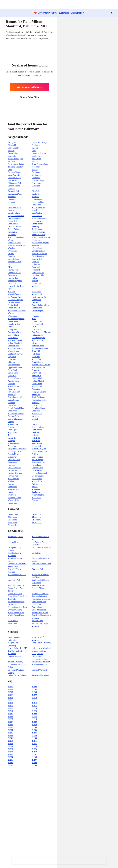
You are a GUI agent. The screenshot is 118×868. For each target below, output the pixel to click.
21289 (10, 763)
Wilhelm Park (13, 443)
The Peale (12, 599)
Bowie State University (41, 662)
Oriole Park (36, 553)
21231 (10, 727)
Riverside (12, 395)
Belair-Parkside (38, 256)
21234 (10, 730)
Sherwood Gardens (39, 596)
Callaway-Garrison (15, 451)
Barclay (35, 170)
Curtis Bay (12, 376)
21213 (10, 703)
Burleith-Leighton (39, 449)
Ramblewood (37, 229)
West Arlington (38, 495)
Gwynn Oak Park (15, 610)
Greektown (12, 275)
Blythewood (37, 175)
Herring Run (13, 278)
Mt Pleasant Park (15, 297)
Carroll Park (13, 373)
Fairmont (11, 465)
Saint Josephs (37, 430)
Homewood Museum (40, 594)
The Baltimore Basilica (17, 575)
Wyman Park (37, 248)
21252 (10, 744)
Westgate (11, 441)
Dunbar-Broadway (15, 354)
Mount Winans (14, 386)
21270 (34, 746)
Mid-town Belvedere (40, 348)
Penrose (11, 427)
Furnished (12, 525)
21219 (10, 711)
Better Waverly (14, 175)
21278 (10, 752)
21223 (10, 717)
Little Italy (12, 359)
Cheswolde (12, 145)
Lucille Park (37, 156)
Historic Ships (37, 621)
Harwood (35, 197)
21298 (34, 765)
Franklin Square (14, 378)
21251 (34, 741)
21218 (34, 708)
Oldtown (11, 362)
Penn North (12, 487)
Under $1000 (13, 514)
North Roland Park (39, 218)
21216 (34, 706)
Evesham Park (14, 191)
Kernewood (12, 210)
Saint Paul (36, 395)
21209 (10, 698)
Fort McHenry (14, 542)
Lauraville (12, 283)
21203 (10, 689)
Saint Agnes (13, 430)
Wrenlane (12, 248)
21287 (34, 760)
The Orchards (37, 224)
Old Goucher (13, 224)
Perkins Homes (14, 365)
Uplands (35, 435)
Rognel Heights (38, 427)
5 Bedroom (12, 520)
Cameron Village (15, 178)
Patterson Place (38, 346)
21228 (34, 722)
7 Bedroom (12, 523)
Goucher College (15, 656)
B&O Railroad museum (41, 547)
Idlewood (12, 202)
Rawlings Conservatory (17, 585)
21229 (10, 725)
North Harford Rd (39, 297)
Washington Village (40, 400)
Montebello (36, 292)
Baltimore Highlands (16, 319)
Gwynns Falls (13, 416)
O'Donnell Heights (15, 300)
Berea (34, 319)
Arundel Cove (13, 381)
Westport (11, 403)
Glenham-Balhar (14, 273)
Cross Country (14, 148)
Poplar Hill (12, 221)
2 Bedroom (36, 514)
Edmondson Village (16, 414)
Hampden (12, 197)
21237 (34, 733)
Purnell (35, 487)
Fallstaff (11, 151)
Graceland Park (38, 273)
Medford (11, 292)
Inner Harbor (13, 338)
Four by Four (13, 270)
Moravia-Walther (15, 294)
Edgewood (36, 411)
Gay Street (12, 357)
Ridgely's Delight (39, 392)
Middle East (37, 359)
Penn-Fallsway (38, 362)
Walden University (39, 664)
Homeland (12, 199)
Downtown (36, 329)
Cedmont (35, 262)
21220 (34, 711)
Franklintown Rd (15, 468)
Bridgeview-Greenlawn (17, 449)
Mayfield (35, 286)
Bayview (11, 256)
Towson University (15, 662)
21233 (34, 727)
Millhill (35, 419)
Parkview (35, 484)
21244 (34, 738)
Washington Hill (38, 367)
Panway (11, 484)
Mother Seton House (16, 615)
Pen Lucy (35, 226)
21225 (10, 719)
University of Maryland (41, 648)
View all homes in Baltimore (30, 87)
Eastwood (36, 267)
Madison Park (13, 479)
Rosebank (12, 235)
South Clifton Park (15, 348)
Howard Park (13, 476)
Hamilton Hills (38, 275)
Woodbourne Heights (40, 243)
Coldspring (36, 145)
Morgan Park (37, 294)
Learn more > (77, 13)
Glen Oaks (36, 191)
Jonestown (36, 357)
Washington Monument (41, 599)
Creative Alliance (39, 588)
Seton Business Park (40, 164)
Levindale (12, 156)
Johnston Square (38, 338)
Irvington (35, 416)
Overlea (35, 302)
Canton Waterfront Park (17, 607)
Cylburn (35, 148)
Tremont (11, 435)
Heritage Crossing (15, 473)
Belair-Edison (13, 259)
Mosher (11, 481)
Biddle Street (13, 321)
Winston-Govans (15, 243)
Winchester (36, 498)
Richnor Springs (38, 232)
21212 (34, 700)
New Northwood (15, 218)
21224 (34, 717)
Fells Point (36, 354)
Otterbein (12, 389)
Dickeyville (12, 411)
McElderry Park (38, 340)
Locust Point (37, 384)
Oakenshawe (37, 221)
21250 (10, 741)
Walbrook (12, 495)
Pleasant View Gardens (41, 365)
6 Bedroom (36, 520)
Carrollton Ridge (38, 408)
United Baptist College (17, 675)
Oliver (34, 343)
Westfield (35, 316)
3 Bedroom (12, 517)
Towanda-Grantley (15, 167)
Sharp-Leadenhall (15, 397)
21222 (34, 714)
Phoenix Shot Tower (40, 613)
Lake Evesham (14, 213)
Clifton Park (37, 264)
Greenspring (13, 153)
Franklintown (37, 414)
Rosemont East (14, 308)
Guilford (35, 194)
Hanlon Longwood (39, 473)
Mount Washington (15, 159)
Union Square (13, 400)
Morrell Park (13, 424)
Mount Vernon (14, 351)
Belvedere (36, 172)
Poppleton (36, 389)
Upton (10, 492)
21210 (34, 698)
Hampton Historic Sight (41, 564)
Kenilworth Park (38, 208)
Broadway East (14, 324)
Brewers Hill (37, 321)
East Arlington (37, 460)
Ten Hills (35, 433)
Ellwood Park (13, 335)
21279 (34, 752)
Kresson (35, 281)
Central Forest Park (39, 451)
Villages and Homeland (41, 237)
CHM (10, 267)
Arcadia (11, 254)
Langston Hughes (39, 153)
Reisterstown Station (16, 164)
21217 (10, 708)
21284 (10, 757)
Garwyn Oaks (37, 468)
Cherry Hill (36, 373)
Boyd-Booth (37, 405)
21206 (34, 692)
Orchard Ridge (14, 302)
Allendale (36, 403)
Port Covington (14, 392)
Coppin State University (41, 643)
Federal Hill (36, 376)
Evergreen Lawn (38, 462)
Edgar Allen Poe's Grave (18, 596)
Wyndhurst (12, 251)
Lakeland (12, 384)
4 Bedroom (36, 517)
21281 (10, 755)
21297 (10, 765)
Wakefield (36, 438)
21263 (34, 744)
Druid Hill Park (14, 460)
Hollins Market (38, 381)
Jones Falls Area (14, 208)
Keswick (35, 210)
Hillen (34, 278)
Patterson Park (14, 346)
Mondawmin (37, 479)
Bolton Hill (36, 446)
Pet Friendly (37, 523)
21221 (10, 714)
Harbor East (13, 503)
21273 (10, 749)
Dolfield (35, 454)
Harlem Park (37, 470)
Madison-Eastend (15, 340)
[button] (116, 4)
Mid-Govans (37, 216)
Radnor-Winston (14, 229)
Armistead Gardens (39, 254)
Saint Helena (37, 308)
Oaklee (35, 424)
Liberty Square (38, 476)
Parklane (11, 161)
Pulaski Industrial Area (41, 305)
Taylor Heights (38, 311)
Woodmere (36, 167)
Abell (10, 170)
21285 (34, 757)
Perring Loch (13, 305)
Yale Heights (37, 443)
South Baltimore (38, 397)
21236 (10, 733)
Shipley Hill (13, 433)
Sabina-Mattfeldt (38, 235)
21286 (10, 760)
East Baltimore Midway (41, 332)
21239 (10, 736)
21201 (10, 687)
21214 (34, 703)
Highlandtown (37, 335)
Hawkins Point (38, 378)
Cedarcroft (36, 178)
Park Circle (36, 159)
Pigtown (35, 500)
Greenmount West (15, 194)
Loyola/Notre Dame (16, 216)
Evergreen (36, 186)
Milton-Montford (15, 343)
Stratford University (40, 670)
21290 (34, 763)
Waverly (11, 240)
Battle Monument (39, 610)
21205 (10, 692)
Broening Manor (14, 262)
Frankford (36, 270)
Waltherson (12, 316)
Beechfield (12, 405)
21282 (34, 755)
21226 (34, 719)
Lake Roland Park (15, 594)
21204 (34, 689)
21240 (34, 736)
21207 (10, 695)
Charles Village (38, 180)
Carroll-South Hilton (16, 408)
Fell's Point (12, 623)
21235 (34, 730)
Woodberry (36, 245)
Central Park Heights (40, 142)
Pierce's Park (37, 607)
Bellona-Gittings (14, 172)
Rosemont (36, 489)
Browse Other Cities (29, 97)
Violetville (12, 438)
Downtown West (14, 332)
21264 (10, 746)
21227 (10, 722)
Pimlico (35, 161)
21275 (34, 749)
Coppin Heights (14, 454)
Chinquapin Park (15, 183)
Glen (34, 151)
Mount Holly (37, 481)
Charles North (13, 180)
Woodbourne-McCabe (17, 245)
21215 (10, 706)
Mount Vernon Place (16, 613)
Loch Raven (37, 283)
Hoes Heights (37, 199)
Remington (12, 232)
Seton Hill (36, 351)
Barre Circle (13, 370)
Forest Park (36, 465)
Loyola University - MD (17, 648)
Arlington (12, 142)
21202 (34, 687)
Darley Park (13, 329)
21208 (34, 695)
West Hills (36, 441)
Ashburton (12, 446)
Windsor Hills (13, 500)
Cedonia (11, 264)
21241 (10, 738)
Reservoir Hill (14, 489)
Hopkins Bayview (15, 281)
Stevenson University (40, 675)
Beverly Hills (37, 259)
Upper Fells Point (15, 367)
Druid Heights (37, 457)
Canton (11, 327)
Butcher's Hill (37, 324)
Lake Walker (37, 213)
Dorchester (12, 457)
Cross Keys (36, 183)
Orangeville (36, 300)
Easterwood (13, 462)
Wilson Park (37, 240)
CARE (34, 327)
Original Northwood (16, 226)
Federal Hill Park (39, 585)
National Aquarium (15, 537)
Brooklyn (35, 370)
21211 (10, 700)
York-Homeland (38, 251)
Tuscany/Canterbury (16, 237)
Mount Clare (37, 386)
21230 (34, 725)
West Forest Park (15, 498)
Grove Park (12, 470)
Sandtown (36, 492)
